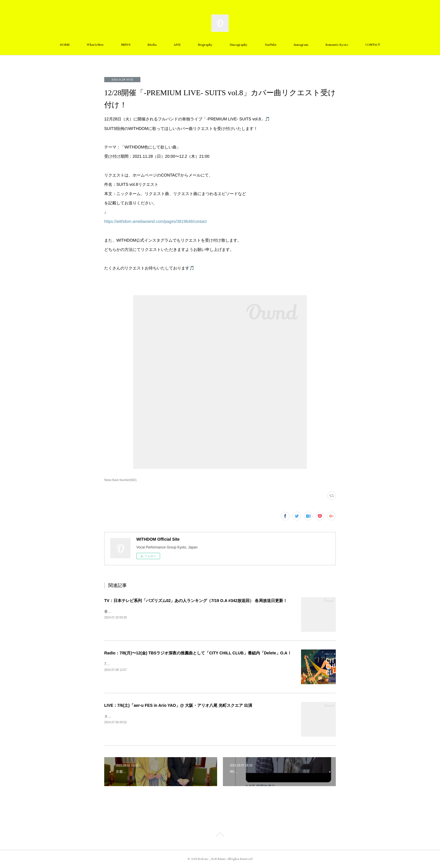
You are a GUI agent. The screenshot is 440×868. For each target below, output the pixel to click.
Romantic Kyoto (337, 45)
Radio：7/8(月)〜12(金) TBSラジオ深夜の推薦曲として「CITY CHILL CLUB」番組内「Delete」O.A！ (198, 653)
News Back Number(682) (120, 480)
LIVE (177, 45)
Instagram (301, 45)
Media (152, 45)
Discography (239, 45)
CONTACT (373, 45)
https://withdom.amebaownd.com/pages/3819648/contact (155, 221)
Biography (205, 45)
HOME (65, 45)
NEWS (126, 45)
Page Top (220, 836)
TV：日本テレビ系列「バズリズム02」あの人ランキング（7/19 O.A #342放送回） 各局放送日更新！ (196, 601)
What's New (95, 45)
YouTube (271, 45)
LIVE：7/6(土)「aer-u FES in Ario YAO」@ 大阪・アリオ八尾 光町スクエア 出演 (178, 705)
